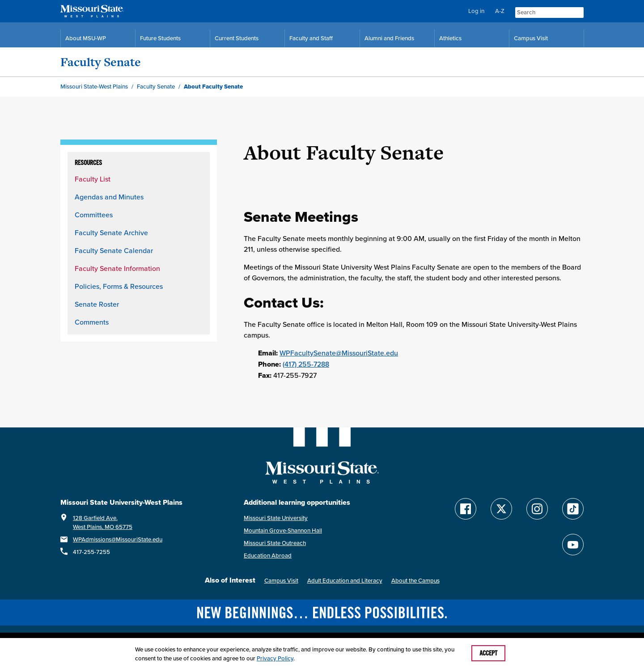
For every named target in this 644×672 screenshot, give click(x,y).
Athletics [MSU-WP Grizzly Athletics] (450, 38)
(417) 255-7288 (306, 364)
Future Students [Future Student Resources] (160, 38)
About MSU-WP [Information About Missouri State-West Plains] (86, 38)
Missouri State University (276, 518)
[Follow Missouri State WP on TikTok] (573, 509)
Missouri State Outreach (275, 543)
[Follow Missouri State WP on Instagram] (537, 509)
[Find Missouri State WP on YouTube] (573, 545)
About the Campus (415, 581)
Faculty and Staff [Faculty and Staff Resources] (311, 38)
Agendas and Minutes (109, 197)
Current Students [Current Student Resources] (237, 38)
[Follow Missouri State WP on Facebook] (466, 509)
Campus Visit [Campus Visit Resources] (531, 38)
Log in (476, 11)
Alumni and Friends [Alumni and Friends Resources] (389, 38)
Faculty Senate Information (117, 268)
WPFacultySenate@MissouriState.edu (339, 353)
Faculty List (93, 179)
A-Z (500, 11)
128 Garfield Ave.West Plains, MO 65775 (103, 522)
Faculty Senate (101, 62)
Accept (488, 653)
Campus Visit (281, 581)
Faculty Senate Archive (111, 232)
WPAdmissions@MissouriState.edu (118, 539)
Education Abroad (268, 556)
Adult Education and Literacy (345, 581)
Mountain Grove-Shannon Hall (283, 530)
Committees (94, 215)
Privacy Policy (275, 658)
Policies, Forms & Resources (119, 286)
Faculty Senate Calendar (114, 250)
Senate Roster (97, 304)
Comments (92, 322)
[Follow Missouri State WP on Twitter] (501, 509)
